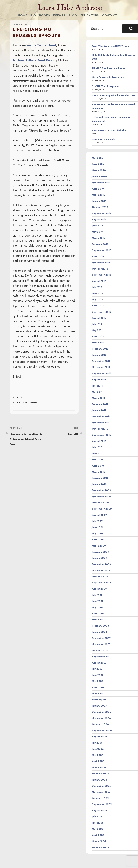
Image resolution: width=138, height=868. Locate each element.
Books (45, 15)
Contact (110, 15)
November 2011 (101, 367)
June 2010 (98, 453)
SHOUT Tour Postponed (106, 86)
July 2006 (97, 743)
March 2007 (99, 693)
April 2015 (98, 256)
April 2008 (98, 613)
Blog (73, 15)
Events (59, 15)
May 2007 (97, 681)
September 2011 (101, 373)
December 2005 (101, 786)
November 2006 (101, 718)
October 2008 (100, 577)
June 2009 (98, 527)
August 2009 (99, 515)
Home (23, 15)
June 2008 (98, 601)
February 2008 (100, 626)
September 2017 (101, 250)
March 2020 (99, 170)
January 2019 (99, 201)
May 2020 (98, 158)
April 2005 (98, 835)
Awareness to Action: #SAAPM (109, 130)
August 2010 (99, 441)
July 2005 (97, 817)
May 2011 (97, 392)
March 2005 (99, 841)
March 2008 (99, 620)
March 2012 (99, 343)
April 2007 (98, 687)
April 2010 (98, 466)
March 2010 (99, 472)
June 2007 (98, 675)
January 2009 (99, 558)
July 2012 (97, 324)
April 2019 (98, 189)
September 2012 (102, 312)
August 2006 (99, 737)
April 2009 (98, 540)
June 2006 (98, 749)
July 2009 (97, 521)
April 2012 (98, 336)
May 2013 (97, 299)
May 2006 (98, 755)
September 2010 (102, 435)
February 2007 (100, 700)
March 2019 (99, 195)
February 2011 (100, 404)
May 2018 (97, 232)
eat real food (27, 403)
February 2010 (100, 478)
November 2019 (101, 183)
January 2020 (99, 176)
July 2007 (97, 669)
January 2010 (99, 484)
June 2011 (97, 386)
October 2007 (100, 650)
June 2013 (97, 293)
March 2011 (98, 398)
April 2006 (98, 761)
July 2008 (97, 595)
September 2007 (102, 657)
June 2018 (97, 226)
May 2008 (98, 607)
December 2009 (101, 490)
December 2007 (101, 638)
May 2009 (98, 533)
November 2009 (101, 497)
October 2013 (100, 269)
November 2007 (101, 644)
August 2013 (99, 281)
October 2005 (100, 798)
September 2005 (102, 804)
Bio (33, 15)
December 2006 (101, 712)
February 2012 (100, 349)
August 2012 (99, 318)
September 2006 (102, 730)
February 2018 (100, 244)
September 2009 (102, 509)
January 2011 (99, 410)
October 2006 (100, 724)
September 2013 (102, 275)
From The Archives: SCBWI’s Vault (111, 46)
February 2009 (100, 552)
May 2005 (98, 829)
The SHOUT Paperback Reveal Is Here (114, 95)
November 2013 (101, 263)
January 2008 (99, 632)
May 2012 (97, 330)
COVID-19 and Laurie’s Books (108, 68)
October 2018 (100, 207)
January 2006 (99, 780)
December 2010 (101, 416)
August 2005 (99, 810)
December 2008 (101, 564)
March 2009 (99, 546)
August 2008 (99, 589)
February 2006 (100, 773)
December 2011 (101, 361)
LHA (20, 398)
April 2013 (98, 306)
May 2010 (97, 460)
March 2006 (99, 767)
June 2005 (98, 823)
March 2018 (99, 238)
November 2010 (101, 423)
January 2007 (99, 706)
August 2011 (99, 380)
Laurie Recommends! (104, 139)
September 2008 (102, 583)
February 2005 (100, 847)
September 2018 (102, 213)
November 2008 (101, 570)
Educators (90, 15)
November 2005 (101, 792)
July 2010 (97, 447)
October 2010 (100, 429)
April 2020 (98, 164)
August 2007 (99, 663)
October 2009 (100, 503)
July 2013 (97, 287)
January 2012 (99, 355)
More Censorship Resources (108, 77)
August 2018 (99, 219)
